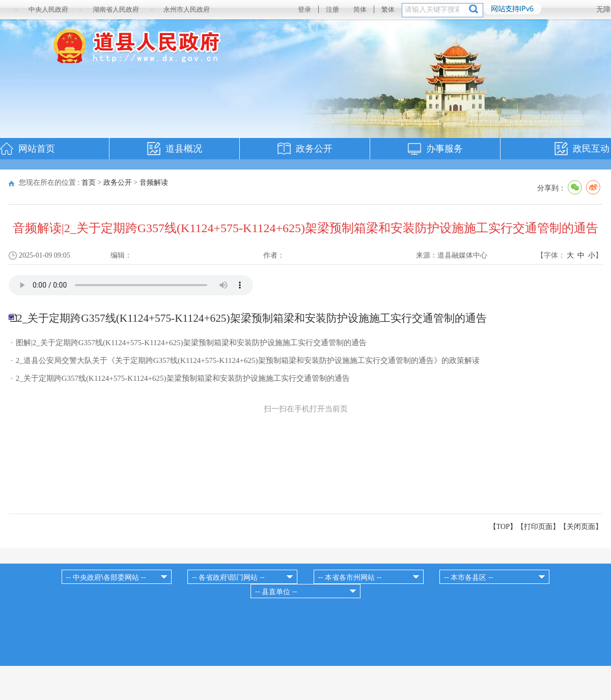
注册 (332, 9)
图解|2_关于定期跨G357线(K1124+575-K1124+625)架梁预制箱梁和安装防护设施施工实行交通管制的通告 (191, 343)
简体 (360, 9)
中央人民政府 (48, 9)
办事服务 (445, 149)
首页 (89, 183)
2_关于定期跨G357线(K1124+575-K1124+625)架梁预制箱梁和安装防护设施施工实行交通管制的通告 (183, 378)
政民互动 (591, 149)
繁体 (388, 9)
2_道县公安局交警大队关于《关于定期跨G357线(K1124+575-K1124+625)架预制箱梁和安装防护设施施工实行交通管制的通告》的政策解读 (248, 360)
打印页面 (538, 527)
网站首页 (37, 149)
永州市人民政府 (187, 9)
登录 (304, 9)
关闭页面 (581, 527)
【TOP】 (503, 527)
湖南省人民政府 (116, 9)
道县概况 (184, 149)
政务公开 (314, 149)
